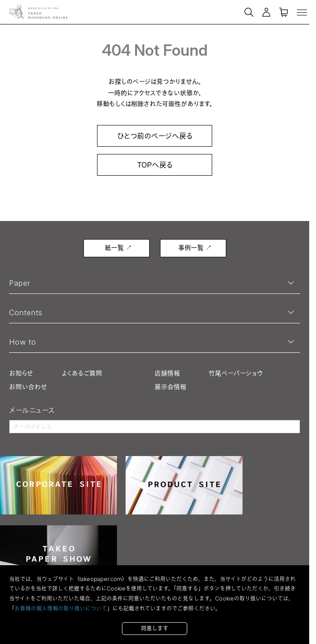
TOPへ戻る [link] (155, 165)
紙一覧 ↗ (118, 248)
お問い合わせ (28, 387)
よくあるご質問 (82, 373)
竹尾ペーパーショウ (236, 373)
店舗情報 (167, 373)
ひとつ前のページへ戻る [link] (155, 136)
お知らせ (21, 373)
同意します (155, 628)
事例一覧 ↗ (195, 248)
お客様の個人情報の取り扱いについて (61, 608)
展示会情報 (170, 387)
